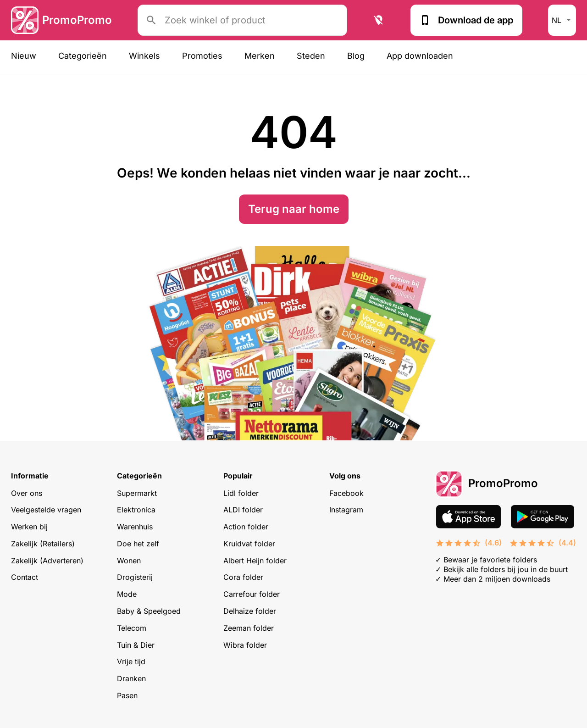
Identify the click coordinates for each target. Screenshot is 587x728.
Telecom (132, 628)
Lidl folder (241, 493)
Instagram (346, 510)
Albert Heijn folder (255, 561)
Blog (356, 56)
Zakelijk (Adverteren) (47, 561)
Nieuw (24, 56)
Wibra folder (245, 645)
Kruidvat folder (249, 544)
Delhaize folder (250, 611)
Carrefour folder (252, 594)
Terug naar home (294, 209)
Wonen (129, 561)
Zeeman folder (249, 628)
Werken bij (29, 527)
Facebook (346, 493)
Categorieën (83, 56)
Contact (25, 577)
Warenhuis (135, 527)
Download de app (466, 20)
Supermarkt (137, 493)
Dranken (131, 678)
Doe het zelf (138, 544)
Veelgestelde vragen (46, 510)
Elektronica (136, 510)
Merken (260, 56)
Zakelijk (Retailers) (43, 544)
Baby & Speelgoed (149, 611)
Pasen (127, 695)
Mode (127, 594)
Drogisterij (135, 577)
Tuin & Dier (136, 645)
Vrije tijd (131, 661)
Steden (311, 56)
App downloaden (420, 56)
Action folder (246, 527)
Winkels (144, 56)
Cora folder (243, 577)
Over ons (27, 493)
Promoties (202, 56)
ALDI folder (243, 510)
